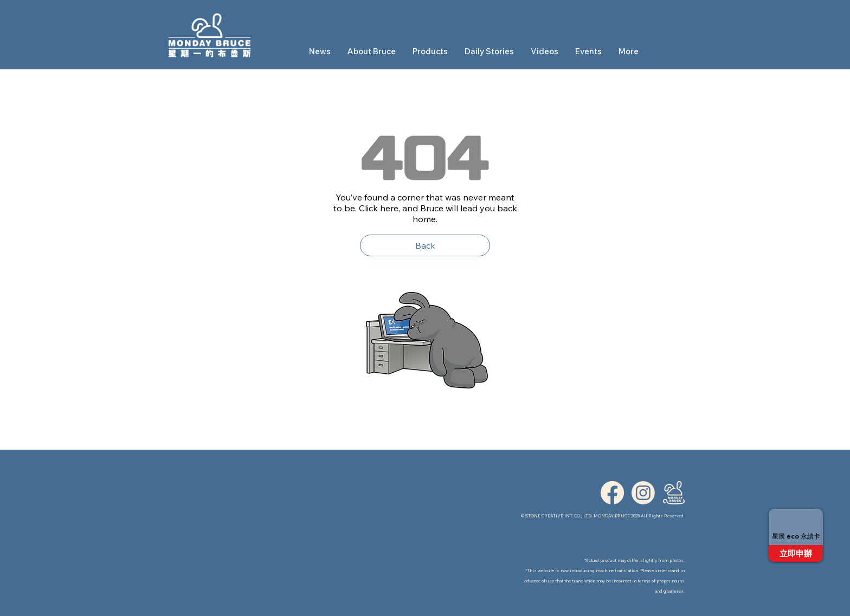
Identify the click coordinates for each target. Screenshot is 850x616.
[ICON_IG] (643, 493)
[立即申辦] (796, 553)
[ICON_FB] (612, 493)
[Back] (425, 245)
